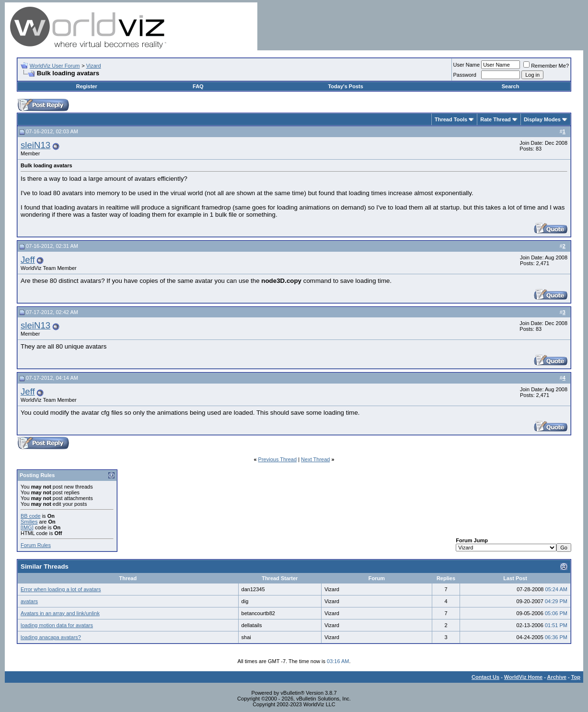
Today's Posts (345, 86)
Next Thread (315, 459)
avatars (29, 601)
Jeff (28, 260)
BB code (31, 516)
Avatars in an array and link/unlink (60, 613)
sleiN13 (35, 145)
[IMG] (27, 527)
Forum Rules (36, 545)
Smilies (29, 522)
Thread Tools (451, 119)
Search (511, 86)
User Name (467, 65)
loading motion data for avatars (57, 625)
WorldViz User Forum (55, 66)
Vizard (94, 66)
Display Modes (542, 119)
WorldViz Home (523, 677)
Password (465, 75)
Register (87, 86)
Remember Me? (546, 66)
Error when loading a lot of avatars (61, 589)
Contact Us (485, 677)
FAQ (198, 86)
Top (576, 677)
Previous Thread (278, 459)
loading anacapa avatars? (51, 637)
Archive (557, 677)
